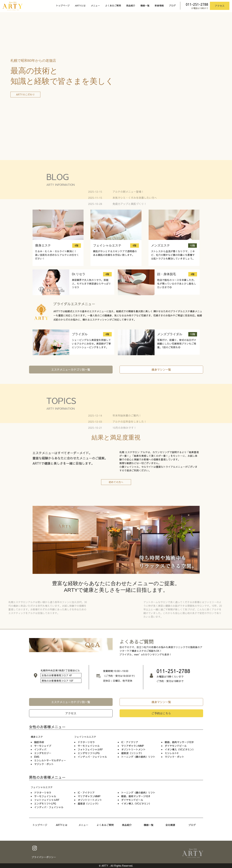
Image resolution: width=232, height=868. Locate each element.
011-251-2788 (197, 4)
